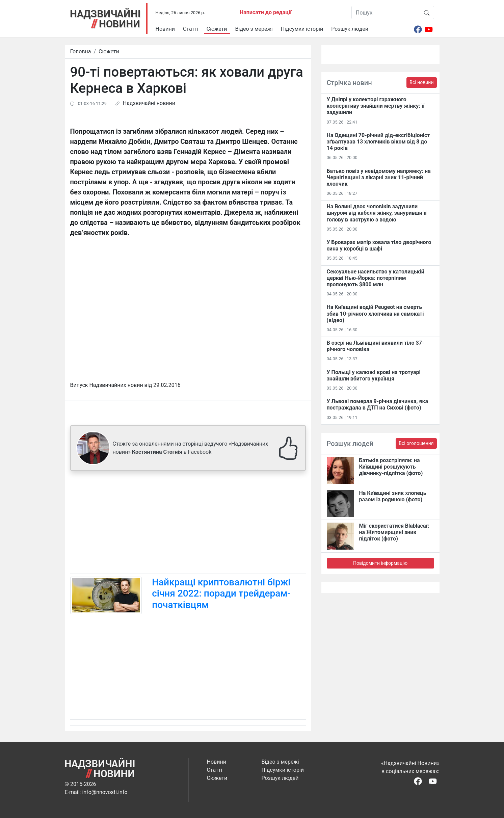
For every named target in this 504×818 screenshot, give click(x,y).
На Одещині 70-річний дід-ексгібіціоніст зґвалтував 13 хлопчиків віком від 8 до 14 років (378, 142)
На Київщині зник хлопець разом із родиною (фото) (393, 496)
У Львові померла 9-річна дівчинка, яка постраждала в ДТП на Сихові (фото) (378, 404)
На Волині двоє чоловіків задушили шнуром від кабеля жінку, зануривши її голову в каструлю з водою (377, 213)
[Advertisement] (188, 524)
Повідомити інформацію (380, 563)
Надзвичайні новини (149, 103)
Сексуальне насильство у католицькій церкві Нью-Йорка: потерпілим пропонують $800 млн (376, 278)
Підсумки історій (302, 29)
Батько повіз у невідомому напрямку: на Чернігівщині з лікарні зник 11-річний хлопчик (379, 177)
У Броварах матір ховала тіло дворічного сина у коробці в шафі (379, 245)
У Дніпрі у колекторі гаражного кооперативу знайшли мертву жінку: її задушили (376, 106)
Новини (165, 29)
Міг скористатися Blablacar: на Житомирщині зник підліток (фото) (394, 532)
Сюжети (217, 29)
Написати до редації (266, 12)
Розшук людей (350, 29)
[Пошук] (386, 12)
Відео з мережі (254, 29)
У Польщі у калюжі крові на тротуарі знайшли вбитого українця (374, 375)
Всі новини (421, 82)
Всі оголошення (416, 443)
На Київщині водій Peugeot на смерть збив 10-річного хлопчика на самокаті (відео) (375, 313)
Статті (191, 29)
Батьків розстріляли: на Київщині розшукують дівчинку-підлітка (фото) (391, 467)
